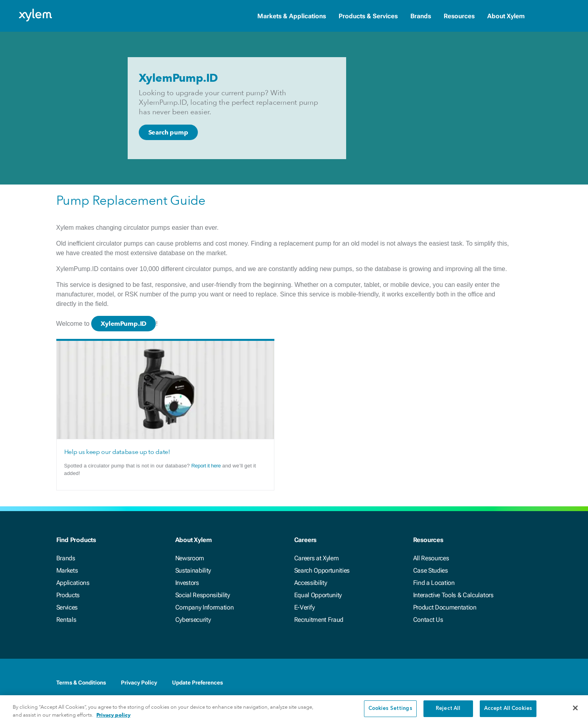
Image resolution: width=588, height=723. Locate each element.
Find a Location (434, 583)
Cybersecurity (193, 620)
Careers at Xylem (317, 558)
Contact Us (428, 620)
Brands (421, 16)
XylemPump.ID (124, 324)
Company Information (205, 607)
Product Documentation (445, 607)
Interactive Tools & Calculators (453, 595)
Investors (187, 583)
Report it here (206, 466)
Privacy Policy (139, 683)
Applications (73, 583)
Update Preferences (197, 683)
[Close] (575, 713)
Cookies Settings (390, 714)
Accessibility (311, 583)
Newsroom (190, 558)
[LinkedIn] (480, 683)
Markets (67, 570)
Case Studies (431, 570)
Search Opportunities (322, 570)
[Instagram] (527, 683)
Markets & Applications (292, 16)
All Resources (431, 558)
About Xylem (506, 16)
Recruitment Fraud (319, 620)
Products (68, 595)
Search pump (168, 132)
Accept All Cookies (508, 714)
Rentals (66, 620)
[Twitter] (496, 683)
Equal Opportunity (318, 595)
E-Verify (305, 607)
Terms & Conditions (81, 683)
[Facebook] (464, 683)
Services (67, 607)
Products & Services (368, 16)
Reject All (448, 714)
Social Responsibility (203, 595)
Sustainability (193, 570)
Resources (459, 16)
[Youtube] (511, 683)
